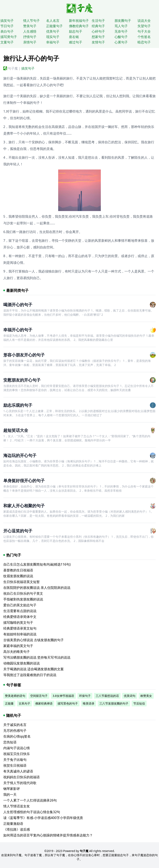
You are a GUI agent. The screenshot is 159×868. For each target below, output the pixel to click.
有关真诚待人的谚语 (18, 771)
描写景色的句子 (68, 703)
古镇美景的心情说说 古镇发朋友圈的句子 (34, 640)
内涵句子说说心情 (17, 748)
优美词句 (130, 696)
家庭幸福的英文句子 (18, 646)
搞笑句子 (7, 21)
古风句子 (24, 703)
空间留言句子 (39, 696)
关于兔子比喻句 (15, 760)
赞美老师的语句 (15, 696)
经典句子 (98, 26)
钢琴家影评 (12, 789)
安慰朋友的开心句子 (22, 380)
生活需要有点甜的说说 (20, 611)
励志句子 (76, 31)
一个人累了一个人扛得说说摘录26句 (30, 800)
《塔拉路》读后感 (17, 829)
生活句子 (98, 21)
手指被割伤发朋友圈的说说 (23, 599)
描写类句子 (9, 37)
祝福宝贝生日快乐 (17, 754)
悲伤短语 (10, 742)
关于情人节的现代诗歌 (20, 783)
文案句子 (7, 42)
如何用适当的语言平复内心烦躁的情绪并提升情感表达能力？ (48, 835)
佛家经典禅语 (44, 703)
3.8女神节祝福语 (63, 696)
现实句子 (53, 37)
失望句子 (144, 26)
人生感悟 (30, 31)
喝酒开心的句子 (18, 305)
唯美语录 (89, 703)
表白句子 (7, 31)
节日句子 (7, 26)
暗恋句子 (144, 42)
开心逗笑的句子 (18, 531)
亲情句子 (30, 42)
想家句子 (98, 37)
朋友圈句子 (123, 21)
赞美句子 (30, 26)
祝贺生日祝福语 (15, 765)
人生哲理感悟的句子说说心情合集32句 (32, 812)
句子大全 (144, 31)
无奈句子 (121, 31)
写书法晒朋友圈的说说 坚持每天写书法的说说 (37, 657)
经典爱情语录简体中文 (20, 617)
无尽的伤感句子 (15, 730)
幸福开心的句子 (18, 330)
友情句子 (98, 42)
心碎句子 (98, 31)
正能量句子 (54, 26)
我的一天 (10, 794)
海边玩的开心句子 (20, 455)
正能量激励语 (13, 824)
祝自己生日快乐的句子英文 (23, 593)
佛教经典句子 (79, 26)
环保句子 (85, 696)
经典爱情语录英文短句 (20, 628)
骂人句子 (121, 26)
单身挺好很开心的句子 (24, 481)
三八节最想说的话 (107, 696)
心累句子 (121, 42)
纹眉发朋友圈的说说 (18, 576)
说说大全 (144, 21)
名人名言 (53, 21)
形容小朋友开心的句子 (24, 355)
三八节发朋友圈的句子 (114, 703)
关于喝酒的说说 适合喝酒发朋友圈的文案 (34, 669)
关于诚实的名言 (15, 725)
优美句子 (53, 31)
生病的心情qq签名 (17, 736)
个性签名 (144, 37)
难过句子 (76, 42)
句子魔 (13, 68)
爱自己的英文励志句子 (20, 605)
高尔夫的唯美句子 (17, 652)
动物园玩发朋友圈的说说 (22, 663)
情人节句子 (31, 21)
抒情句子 (30, 37)
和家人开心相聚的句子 (24, 506)
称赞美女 (146, 696)
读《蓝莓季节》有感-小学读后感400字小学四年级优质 (43, 818)
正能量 (9, 703)
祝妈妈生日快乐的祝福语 (22, 777)
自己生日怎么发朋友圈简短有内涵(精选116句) (37, 564)
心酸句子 (121, 37)
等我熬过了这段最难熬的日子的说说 (30, 675)
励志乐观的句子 (18, 405)
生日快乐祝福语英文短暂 (22, 582)
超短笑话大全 (16, 430)
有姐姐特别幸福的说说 (20, 634)
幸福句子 (53, 42)
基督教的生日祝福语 (18, 570)
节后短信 (139, 703)
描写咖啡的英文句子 (18, 622)
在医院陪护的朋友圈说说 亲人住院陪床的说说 (37, 588)
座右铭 (74, 37)
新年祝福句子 (79, 21)
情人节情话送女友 (17, 806)
